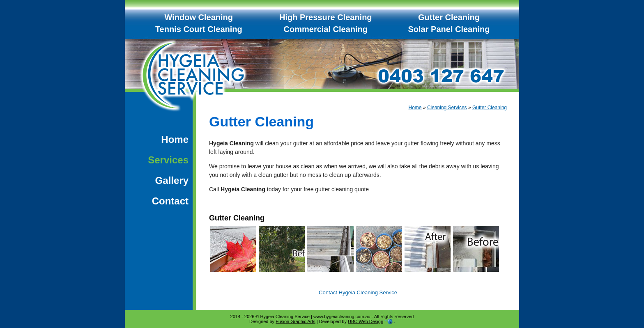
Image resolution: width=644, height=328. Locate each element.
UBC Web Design (366, 321)
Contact (170, 201)
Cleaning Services (447, 108)
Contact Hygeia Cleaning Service (358, 292)
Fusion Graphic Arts (296, 321)
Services (168, 160)
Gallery (172, 180)
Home (175, 139)
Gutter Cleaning (490, 108)
